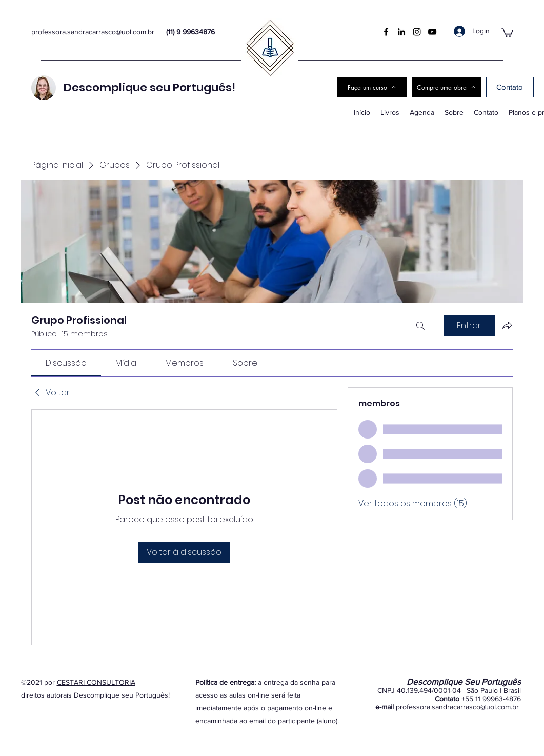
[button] (507, 32)
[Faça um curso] (372, 87)
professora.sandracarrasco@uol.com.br (93, 32)
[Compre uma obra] (446, 87)
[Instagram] (417, 32)
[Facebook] (386, 32)
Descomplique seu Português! (149, 87)
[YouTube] (432, 32)
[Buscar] (420, 326)
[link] (66, 363)
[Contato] (510, 87)
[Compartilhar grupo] (507, 325)
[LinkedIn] (401, 32)
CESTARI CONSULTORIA (96, 682)
